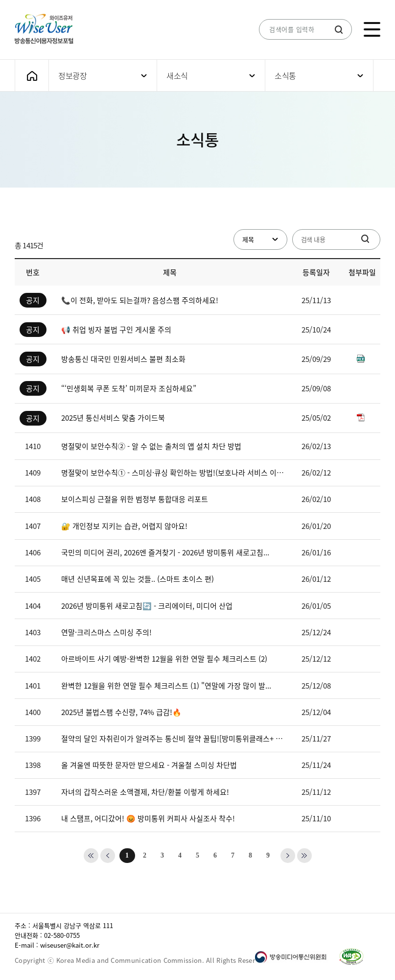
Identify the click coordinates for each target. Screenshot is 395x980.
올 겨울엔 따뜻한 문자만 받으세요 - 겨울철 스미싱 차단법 (149, 765)
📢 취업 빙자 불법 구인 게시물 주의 (116, 330)
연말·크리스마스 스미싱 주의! (106, 632)
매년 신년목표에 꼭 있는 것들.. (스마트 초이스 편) (138, 579)
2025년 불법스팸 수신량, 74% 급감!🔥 (121, 712)
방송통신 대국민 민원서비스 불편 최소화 (123, 359)
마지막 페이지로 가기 (304, 856)
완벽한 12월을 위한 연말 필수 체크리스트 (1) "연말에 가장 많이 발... (166, 686)
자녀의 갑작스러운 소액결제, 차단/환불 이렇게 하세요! (145, 792)
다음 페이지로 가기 (288, 856)
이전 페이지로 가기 (108, 856)
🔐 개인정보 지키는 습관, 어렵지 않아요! (124, 526)
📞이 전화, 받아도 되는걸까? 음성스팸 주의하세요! (140, 300)
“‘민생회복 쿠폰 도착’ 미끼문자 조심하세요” (129, 388)
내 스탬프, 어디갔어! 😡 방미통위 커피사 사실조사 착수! (148, 818)
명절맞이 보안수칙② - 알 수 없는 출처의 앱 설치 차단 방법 (151, 446)
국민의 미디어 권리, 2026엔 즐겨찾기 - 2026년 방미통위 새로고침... (165, 552)
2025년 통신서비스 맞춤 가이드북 (113, 418)
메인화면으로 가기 (32, 76)
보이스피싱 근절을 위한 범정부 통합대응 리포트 (135, 499)
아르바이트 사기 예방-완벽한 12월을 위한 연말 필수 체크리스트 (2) (164, 659)
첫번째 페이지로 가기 (91, 856)
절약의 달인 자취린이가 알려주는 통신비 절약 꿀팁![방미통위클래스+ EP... (174, 739)
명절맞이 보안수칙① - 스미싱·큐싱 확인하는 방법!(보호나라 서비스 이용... (174, 473)
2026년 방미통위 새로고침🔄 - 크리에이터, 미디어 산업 (147, 606)
